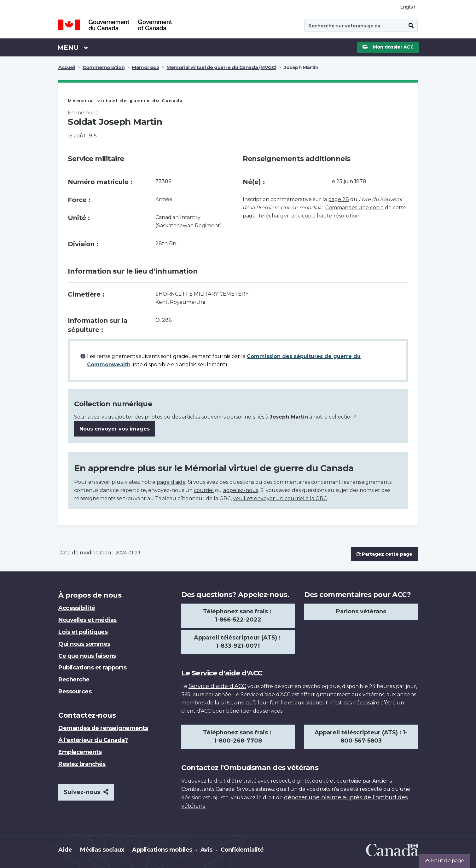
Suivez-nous (86, 792)
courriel (204, 490)
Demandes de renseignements (103, 728)
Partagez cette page (384, 554)
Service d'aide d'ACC (217, 686)
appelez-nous (241, 490)
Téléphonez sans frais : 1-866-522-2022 (238, 616)
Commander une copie (354, 208)
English (408, 7)
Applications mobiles (162, 850)
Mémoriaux (145, 67)
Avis (206, 850)
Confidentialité (242, 850)
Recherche (74, 680)
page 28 (339, 199)
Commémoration (104, 67)
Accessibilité (77, 608)
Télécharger (273, 216)
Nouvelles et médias (87, 620)
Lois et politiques (83, 632)
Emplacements (80, 752)
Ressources (75, 692)
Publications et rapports (92, 668)
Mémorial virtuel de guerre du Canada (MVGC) (221, 67)
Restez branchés (82, 764)
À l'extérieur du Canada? (93, 740)
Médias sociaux (102, 850)
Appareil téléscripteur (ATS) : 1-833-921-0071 (238, 642)
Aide (65, 850)
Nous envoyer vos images (115, 429)
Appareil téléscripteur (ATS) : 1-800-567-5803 (361, 737)
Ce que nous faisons (87, 656)
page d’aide (171, 482)
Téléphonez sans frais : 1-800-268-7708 (238, 737)
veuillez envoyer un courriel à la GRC (280, 498)
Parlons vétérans (361, 611)
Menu (73, 47)
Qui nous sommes (84, 644)
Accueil (67, 67)
